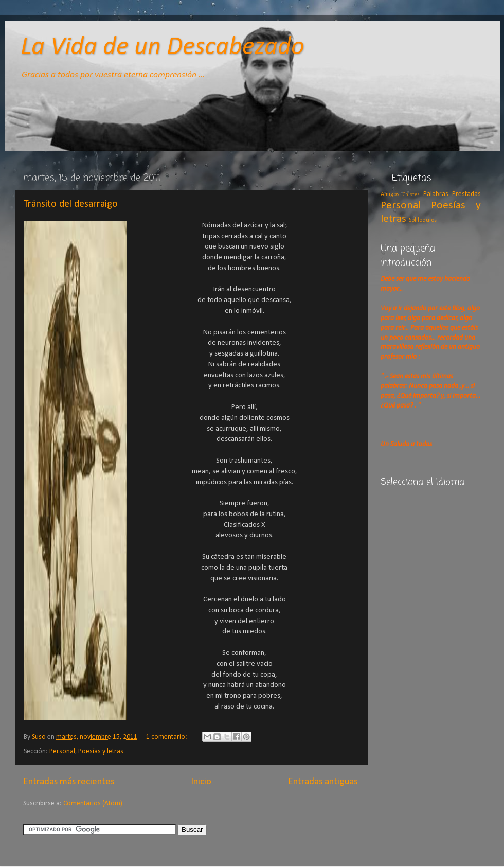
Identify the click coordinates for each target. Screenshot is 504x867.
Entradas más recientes (69, 782)
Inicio (201, 782)
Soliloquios (423, 220)
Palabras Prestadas (452, 194)
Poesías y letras (101, 751)
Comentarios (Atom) (93, 803)
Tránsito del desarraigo (71, 204)
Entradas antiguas (323, 782)
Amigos (390, 194)
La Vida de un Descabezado (163, 48)
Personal (62, 751)
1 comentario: (167, 737)
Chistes (411, 195)
